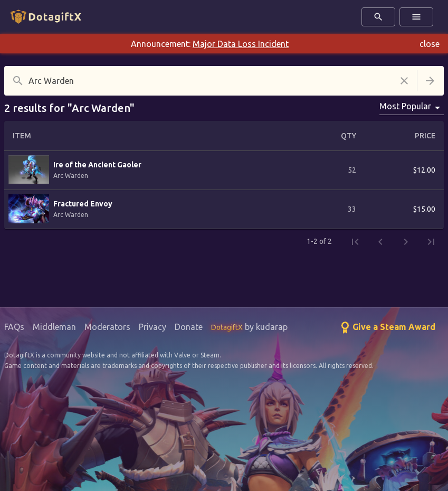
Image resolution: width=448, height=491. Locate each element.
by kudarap (249, 327)
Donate (189, 327)
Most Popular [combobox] (405, 106)
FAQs (14, 327)
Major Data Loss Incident (241, 44)
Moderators (107, 327)
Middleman (54, 327)
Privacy (152, 327)
